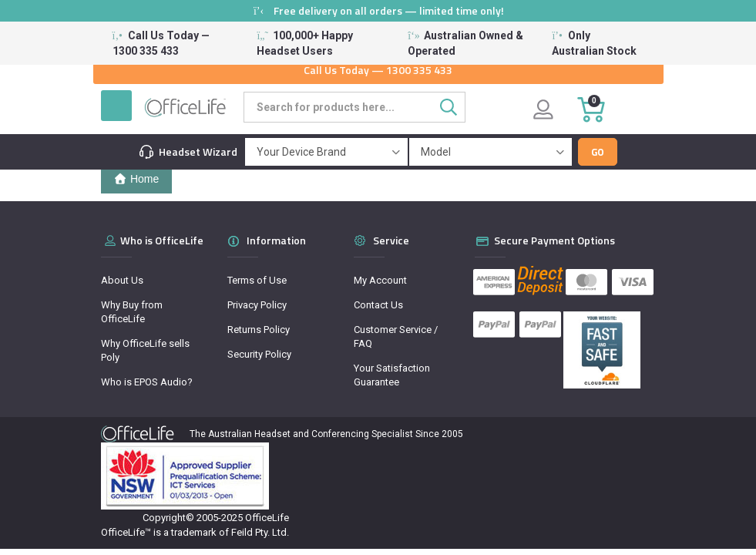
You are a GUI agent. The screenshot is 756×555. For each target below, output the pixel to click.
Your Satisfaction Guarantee (392, 375)
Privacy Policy (257, 305)
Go (598, 152)
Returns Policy (259, 330)
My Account (380, 280)
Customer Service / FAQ (396, 336)
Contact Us (378, 305)
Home (137, 179)
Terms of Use (257, 280)
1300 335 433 (419, 70)
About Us (122, 280)
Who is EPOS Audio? (147, 382)
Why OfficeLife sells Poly (145, 350)
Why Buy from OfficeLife (132, 312)
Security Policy (259, 354)
